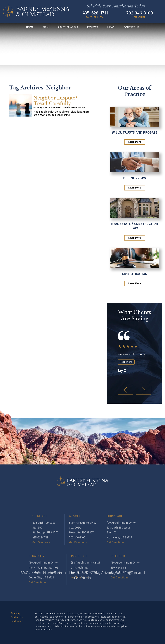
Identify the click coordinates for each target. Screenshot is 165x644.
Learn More (135, 142)
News (111, 27)
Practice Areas (68, 27)
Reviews (93, 27)
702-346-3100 (140, 13)
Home (30, 27)
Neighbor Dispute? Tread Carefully (55, 101)
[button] (125, 390)
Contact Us (131, 27)
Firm (46, 27)
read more (126, 362)
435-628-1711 (95, 13)
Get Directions (38, 626)
